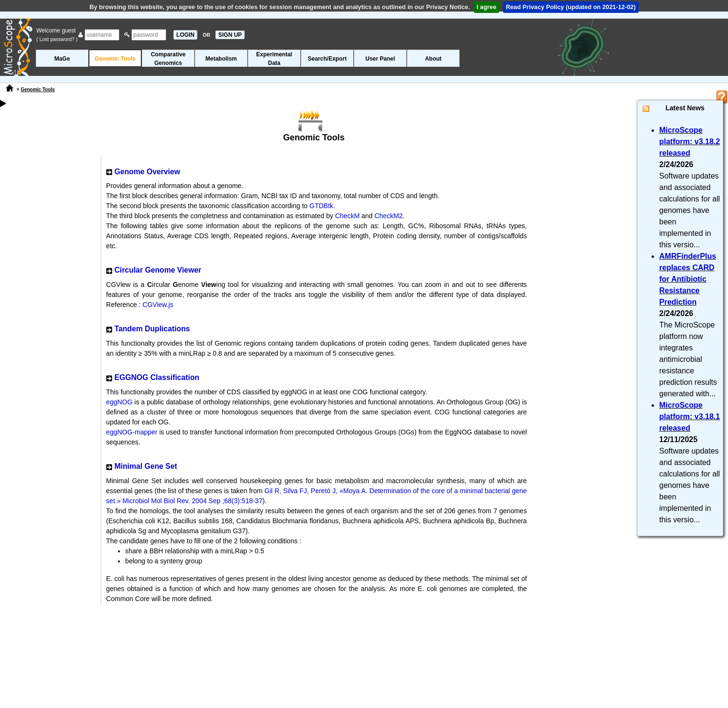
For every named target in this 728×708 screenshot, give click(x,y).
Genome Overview (147, 172)
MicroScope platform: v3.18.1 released (690, 417)
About (434, 59)
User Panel (380, 59)
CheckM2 (389, 216)
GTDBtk (321, 206)
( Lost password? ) (57, 39)
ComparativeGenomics (168, 59)
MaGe (62, 59)
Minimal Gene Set (145, 466)
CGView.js (158, 305)
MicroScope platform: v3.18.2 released (690, 142)
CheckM (347, 216)
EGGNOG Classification (157, 377)
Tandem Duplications (152, 329)
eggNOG (120, 402)
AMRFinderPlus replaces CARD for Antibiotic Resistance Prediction (688, 279)
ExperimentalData (274, 59)
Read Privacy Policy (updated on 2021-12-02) (571, 7)
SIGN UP (230, 35)
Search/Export (327, 59)
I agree (487, 7)
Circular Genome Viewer (158, 270)
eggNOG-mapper (133, 432)
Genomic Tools (115, 59)
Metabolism (221, 59)
